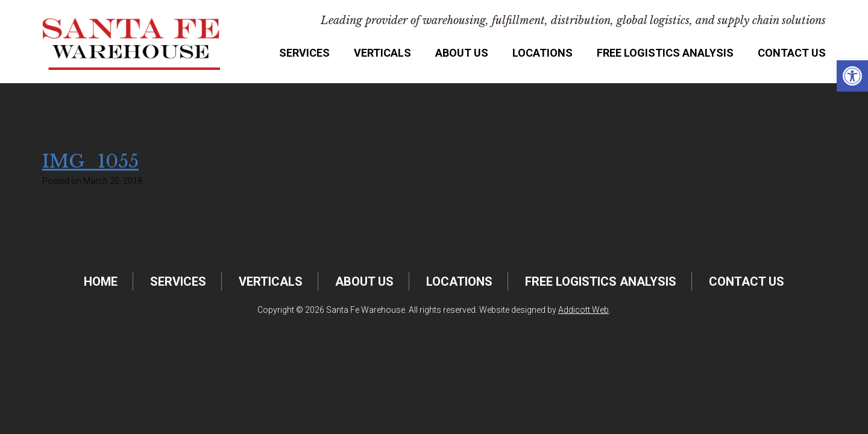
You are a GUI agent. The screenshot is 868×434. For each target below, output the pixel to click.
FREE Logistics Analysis (665, 53)
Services (304, 53)
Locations (542, 53)
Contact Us (792, 53)
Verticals (382, 53)
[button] (852, 76)
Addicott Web (583, 310)
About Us (462, 53)
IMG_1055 (90, 161)
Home (101, 281)
